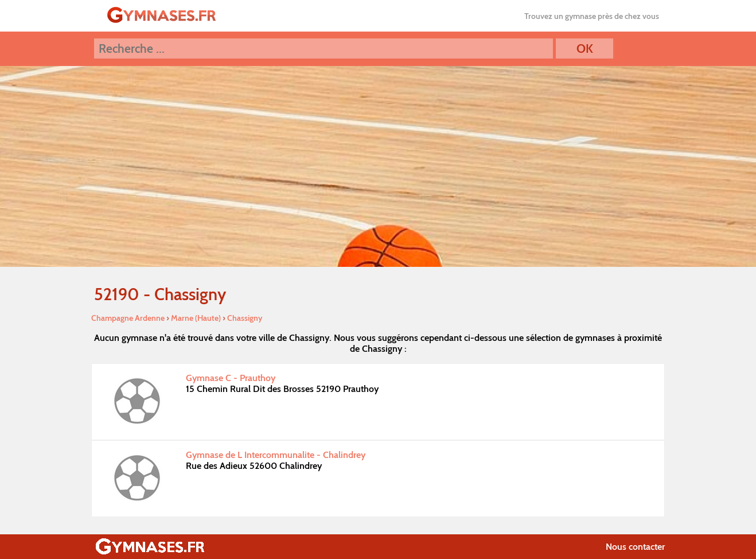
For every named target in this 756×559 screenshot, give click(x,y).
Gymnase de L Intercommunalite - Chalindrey (276, 455)
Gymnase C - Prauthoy (231, 378)
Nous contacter (635, 547)
